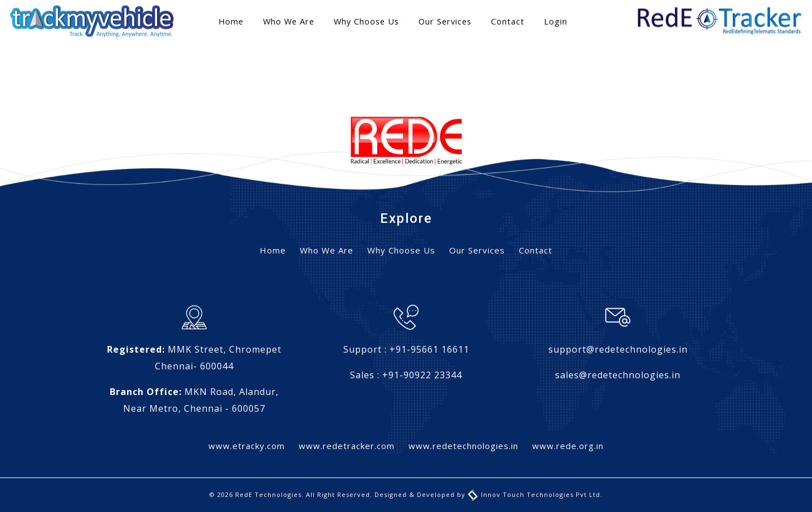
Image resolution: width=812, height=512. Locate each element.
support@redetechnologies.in (618, 349)
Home (231, 21)
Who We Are (289, 21)
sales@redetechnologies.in (618, 375)
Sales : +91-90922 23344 (406, 375)
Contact (508, 21)
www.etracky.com (247, 446)
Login (556, 21)
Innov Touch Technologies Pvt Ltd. (535, 494)
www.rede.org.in (568, 446)
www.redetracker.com (347, 446)
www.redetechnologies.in (463, 446)
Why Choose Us (366, 21)
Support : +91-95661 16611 (406, 349)
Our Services (445, 21)
